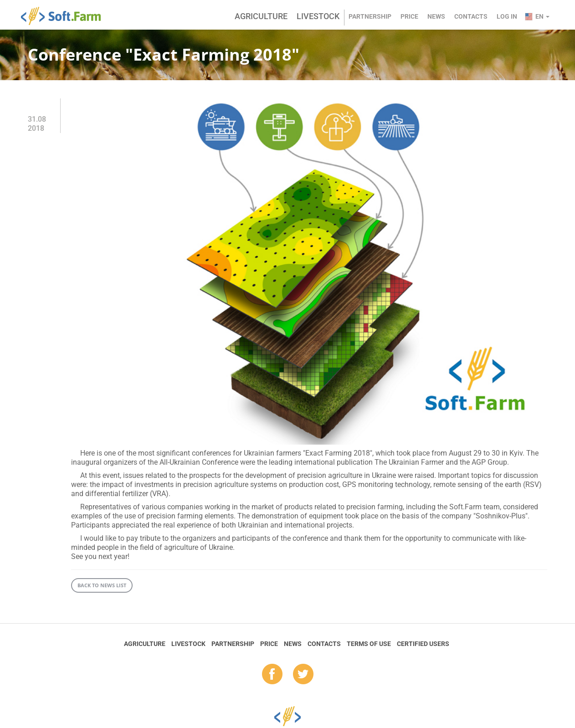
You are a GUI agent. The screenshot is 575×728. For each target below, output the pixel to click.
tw (303, 675)
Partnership (370, 16)
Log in (507, 16)
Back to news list (102, 585)
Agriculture (261, 16)
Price (409, 16)
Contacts (471, 16)
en (542, 16)
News (436, 16)
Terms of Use (369, 644)
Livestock (318, 16)
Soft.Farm (66, 16)
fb (272, 675)
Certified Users (423, 644)
